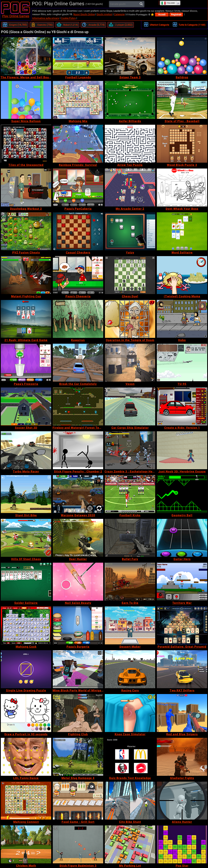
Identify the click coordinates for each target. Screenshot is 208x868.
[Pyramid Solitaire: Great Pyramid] (182, 625)
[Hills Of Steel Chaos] (26, 538)
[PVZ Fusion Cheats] (26, 231)
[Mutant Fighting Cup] (26, 275)
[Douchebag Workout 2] (26, 187)
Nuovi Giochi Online (84, 14)
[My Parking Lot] (130, 844)
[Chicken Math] (26, 844)
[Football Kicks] (130, 494)
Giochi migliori (104, 14)
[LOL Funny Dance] (26, 757)
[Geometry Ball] (182, 494)
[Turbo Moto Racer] (26, 450)
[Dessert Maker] (130, 625)
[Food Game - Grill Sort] (78, 801)
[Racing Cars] (130, 669)
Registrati (176, 15)
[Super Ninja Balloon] (26, 100)
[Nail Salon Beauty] (78, 582)
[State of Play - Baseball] (182, 100)
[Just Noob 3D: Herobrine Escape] (182, 450)
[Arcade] (93, 25)
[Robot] (67, 25)
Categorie (119, 14)
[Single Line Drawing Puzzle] (26, 669)
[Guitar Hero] (182, 538)
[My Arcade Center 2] (130, 187)
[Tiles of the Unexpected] (26, 144)
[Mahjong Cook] (26, 625)
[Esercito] (42, 25)
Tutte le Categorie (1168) (189, 24)
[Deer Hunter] (78, 538)
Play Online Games (16, 16)
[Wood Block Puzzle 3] (182, 144)
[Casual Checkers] (78, 231)
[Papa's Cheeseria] (78, 275)
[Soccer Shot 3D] (26, 406)
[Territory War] (182, 582)
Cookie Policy (68, 18)
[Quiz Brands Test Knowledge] (130, 757)
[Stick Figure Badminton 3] (78, 844)
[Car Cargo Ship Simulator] (130, 406)
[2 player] (121, 25)
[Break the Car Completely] (78, 363)
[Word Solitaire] (182, 231)
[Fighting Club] (78, 713)
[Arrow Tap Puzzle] (130, 144)
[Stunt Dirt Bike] (26, 494)
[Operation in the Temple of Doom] (130, 319)
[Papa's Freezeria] (26, 363)
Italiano (168, 3)
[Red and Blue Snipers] (182, 713)
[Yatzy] (130, 231)
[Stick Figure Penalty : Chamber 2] (78, 450)
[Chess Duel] (130, 275)
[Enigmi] (15, 25)
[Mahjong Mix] (78, 100)
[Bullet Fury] (130, 538)
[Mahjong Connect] (26, 801)
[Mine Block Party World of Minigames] (78, 669)
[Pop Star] (182, 844)
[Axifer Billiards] (130, 100)
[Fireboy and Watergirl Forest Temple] (78, 406)
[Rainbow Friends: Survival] (78, 144)
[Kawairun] (78, 319)
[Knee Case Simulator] (130, 713)
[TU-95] (182, 363)
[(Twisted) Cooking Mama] (182, 275)
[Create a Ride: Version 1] (182, 406)
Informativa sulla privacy (46, 18)
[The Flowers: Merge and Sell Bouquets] (26, 56)
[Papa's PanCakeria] (78, 187)
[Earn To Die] (130, 582)
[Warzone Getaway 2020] (78, 494)
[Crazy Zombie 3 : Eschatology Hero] (130, 450)
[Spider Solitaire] (26, 582)
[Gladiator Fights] (182, 757)
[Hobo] (182, 319)
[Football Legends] (78, 56)
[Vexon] (130, 363)
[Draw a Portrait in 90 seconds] (26, 713)
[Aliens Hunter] (182, 801)
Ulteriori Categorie (156, 24)
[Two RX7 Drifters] (182, 669)
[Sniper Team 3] (130, 56)
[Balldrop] (182, 56)
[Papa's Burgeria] (78, 625)
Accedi (162, 15)
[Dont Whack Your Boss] (182, 187)
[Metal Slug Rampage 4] (78, 757)
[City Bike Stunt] (130, 801)
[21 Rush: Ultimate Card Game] (26, 319)
